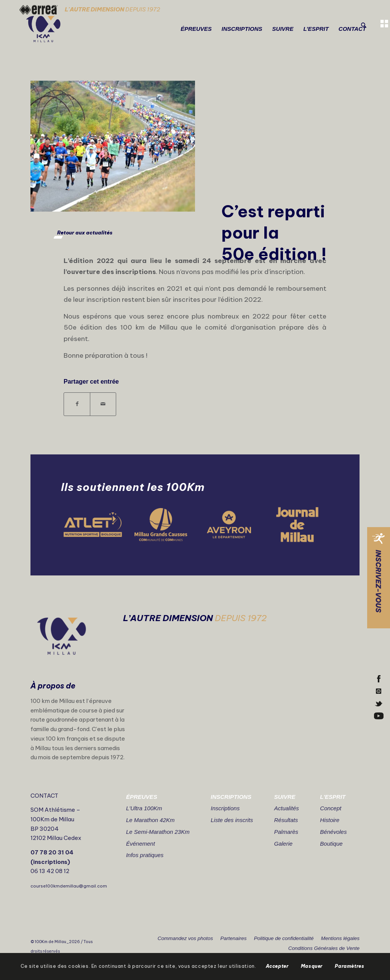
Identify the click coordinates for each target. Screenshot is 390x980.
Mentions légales (340, 938)
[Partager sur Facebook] (77, 404)
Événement (141, 844)
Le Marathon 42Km (150, 820)
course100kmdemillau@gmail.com (69, 886)
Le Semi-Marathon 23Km (158, 832)
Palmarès (286, 832)
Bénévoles (333, 832)
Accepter (277, 966)
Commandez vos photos (185, 938)
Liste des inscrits (232, 820)
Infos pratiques (145, 855)
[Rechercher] (364, 25)
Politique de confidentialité (284, 938)
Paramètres (349, 966)
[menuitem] (196, 29)
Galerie (283, 844)
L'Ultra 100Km (144, 808)
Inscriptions (225, 808)
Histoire (330, 820)
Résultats (286, 820)
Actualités (287, 808)
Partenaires (233, 938)
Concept (331, 808)
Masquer (312, 966)
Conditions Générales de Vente (324, 948)
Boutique (331, 844)
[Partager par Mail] (103, 404)
